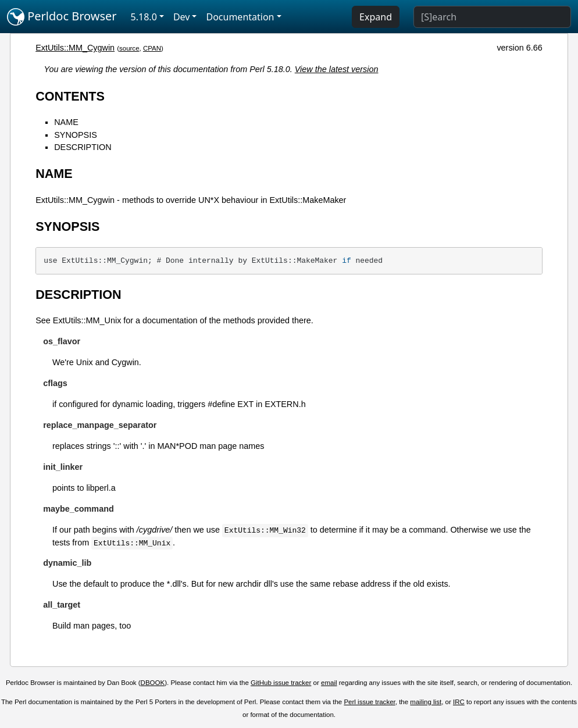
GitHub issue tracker (281, 683)
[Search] (492, 17)
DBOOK (153, 683)
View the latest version (337, 69)
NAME (66, 122)
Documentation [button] (240, 17)
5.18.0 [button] (144, 17)
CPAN (152, 48)
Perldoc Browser (62, 17)
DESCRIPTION (83, 147)
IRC (459, 702)
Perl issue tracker (369, 702)
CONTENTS (70, 96)
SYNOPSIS (76, 135)
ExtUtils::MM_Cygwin (75, 48)
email (329, 683)
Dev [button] (182, 17)
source (129, 48)
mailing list (426, 702)
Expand (376, 17)
